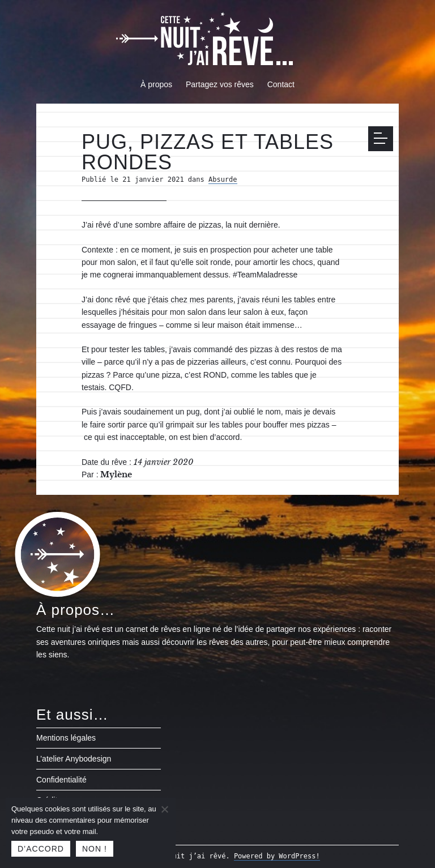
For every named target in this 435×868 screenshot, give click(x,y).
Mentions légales (66, 738)
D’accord (41, 849)
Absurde (223, 179)
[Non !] (164, 809)
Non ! (95, 849)
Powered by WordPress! (277, 856)
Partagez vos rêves (220, 84)
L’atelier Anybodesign (74, 759)
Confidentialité (61, 780)
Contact (281, 84)
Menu (383, 138)
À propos (156, 84)
